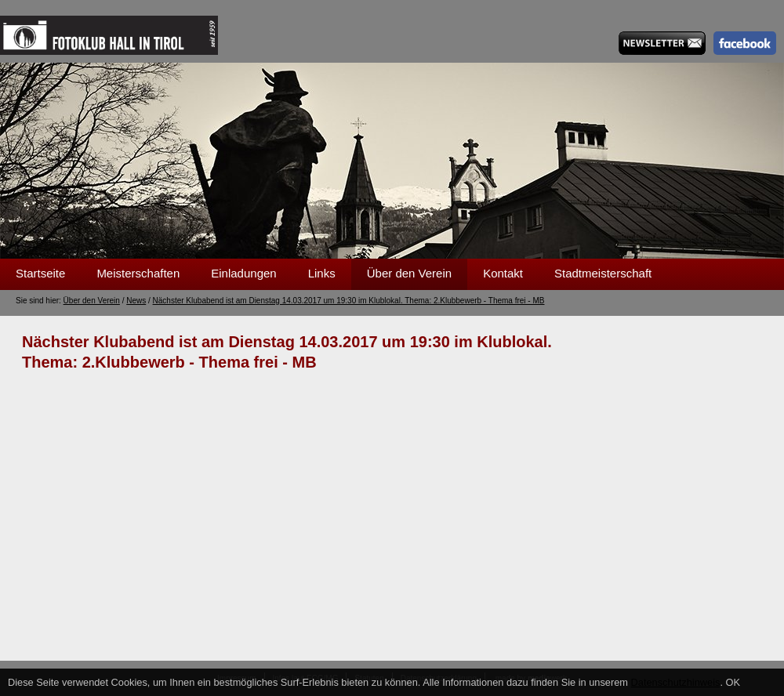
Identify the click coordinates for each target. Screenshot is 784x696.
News (136, 301)
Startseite (40, 273)
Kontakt (503, 273)
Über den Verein (409, 273)
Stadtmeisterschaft (603, 273)
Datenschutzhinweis (676, 682)
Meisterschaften (138, 273)
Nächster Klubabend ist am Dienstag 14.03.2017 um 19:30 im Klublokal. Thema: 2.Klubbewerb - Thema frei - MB (349, 301)
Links (322, 273)
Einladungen (243, 273)
